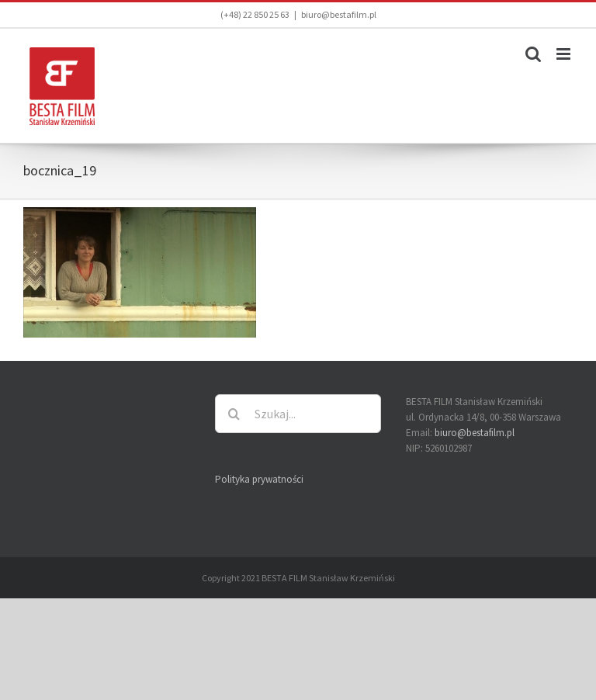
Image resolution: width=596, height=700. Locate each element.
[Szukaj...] (298, 414)
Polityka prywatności (259, 479)
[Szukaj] (234, 414)
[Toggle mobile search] (533, 54)
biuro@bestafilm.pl (339, 14)
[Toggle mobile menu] (565, 54)
